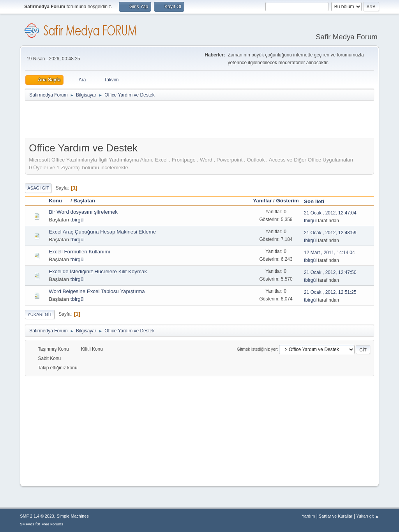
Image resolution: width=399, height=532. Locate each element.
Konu (59, 201)
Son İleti (314, 201)
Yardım (308, 516)
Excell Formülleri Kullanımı (79, 252)
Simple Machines (73, 516)
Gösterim (287, 201)
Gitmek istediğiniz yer (257, 349)
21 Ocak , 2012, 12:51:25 (330, 292)
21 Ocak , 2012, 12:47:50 (330, 272)
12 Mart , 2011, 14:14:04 (329, 253)
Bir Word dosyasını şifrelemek (83, 212)
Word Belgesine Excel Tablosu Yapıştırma (97, 291)
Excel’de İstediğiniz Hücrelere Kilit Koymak (98, 271)
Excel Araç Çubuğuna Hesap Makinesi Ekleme (102, 232)
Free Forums (52, 524)
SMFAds (27, 524)
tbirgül (78, 220)
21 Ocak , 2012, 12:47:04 (330, 213)
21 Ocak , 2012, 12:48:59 (330, 233)
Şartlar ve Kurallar (335, 516)
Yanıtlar (262, 201)
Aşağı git (38, 188)
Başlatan (84, 201)
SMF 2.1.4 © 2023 (37, 516)
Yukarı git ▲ (368, 516)
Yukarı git (40, 314)
